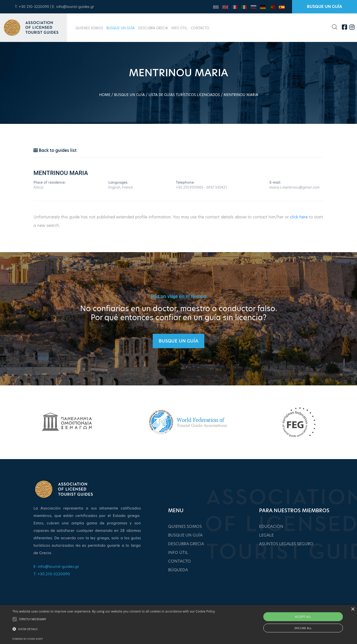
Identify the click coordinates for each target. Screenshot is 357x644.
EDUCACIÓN (271, 526)
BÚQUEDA (178, 570)
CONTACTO (200, 28)
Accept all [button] (303, 617)
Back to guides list (55, 150)
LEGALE (266, 535)
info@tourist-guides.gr (75, 7)
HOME (105, 95)
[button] (114, 629)
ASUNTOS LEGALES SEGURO (286, 544)
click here (299, 217)
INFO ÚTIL (179, 28)
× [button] (353, 609)
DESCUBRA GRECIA (153, 28)
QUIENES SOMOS (89, 28)
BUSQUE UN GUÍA (325, 7)
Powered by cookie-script (28, 639)
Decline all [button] (303, 628)
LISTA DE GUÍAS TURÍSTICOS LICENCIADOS (184, 95)
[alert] (178, 625)
